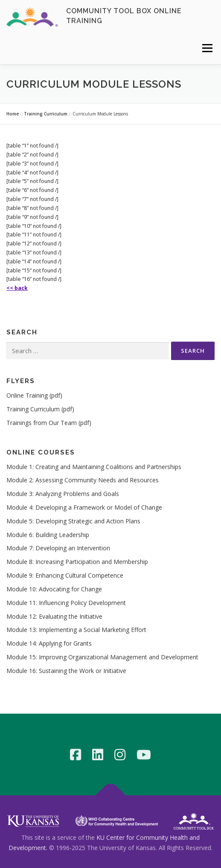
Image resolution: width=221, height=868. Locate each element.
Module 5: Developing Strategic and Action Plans (73, 521)
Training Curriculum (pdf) (40, 409)
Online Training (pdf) (34, 395)
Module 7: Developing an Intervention (58, 548)
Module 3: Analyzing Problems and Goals (63, 494)
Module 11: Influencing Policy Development (66, 603)
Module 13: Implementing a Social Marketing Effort (76, 630)
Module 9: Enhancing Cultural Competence (65, 575)
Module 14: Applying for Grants (49, 643)
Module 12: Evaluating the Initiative (54, 616)
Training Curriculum (46, 114)
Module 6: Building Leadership (48, 535)
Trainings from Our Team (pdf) (49, 423)
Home (13, 114)
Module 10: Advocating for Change (54, 589)
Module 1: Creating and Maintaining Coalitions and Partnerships (94, 467)
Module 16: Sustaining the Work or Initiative (66, 671)
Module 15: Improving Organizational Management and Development (102, 657)
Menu (207, 48)
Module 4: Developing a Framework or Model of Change (84, 507)
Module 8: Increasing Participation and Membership (77, 562)
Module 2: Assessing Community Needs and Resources (83, 480)
